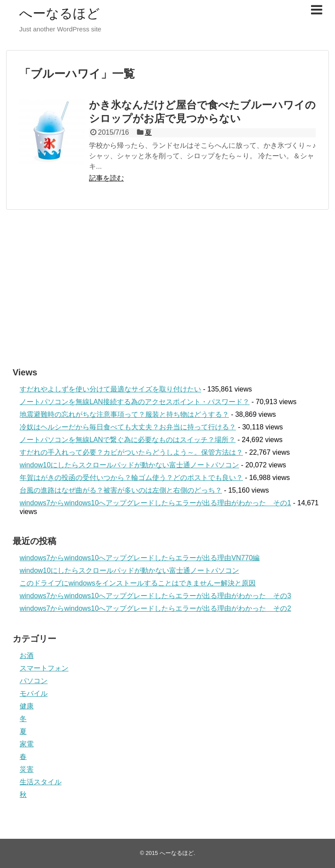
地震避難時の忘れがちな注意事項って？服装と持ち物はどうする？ (124, 414)
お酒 (27, 655)
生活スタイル (41, 782)
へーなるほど (60, 13)
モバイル (34, 693)
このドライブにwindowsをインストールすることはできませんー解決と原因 (138, 583)
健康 (27, 706)
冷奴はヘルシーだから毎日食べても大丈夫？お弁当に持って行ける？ (128, 427)
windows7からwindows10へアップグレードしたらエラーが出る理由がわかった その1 (155, 503)
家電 (27, 744)
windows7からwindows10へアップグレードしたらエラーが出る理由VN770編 (140, 558)
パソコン (34, 681)
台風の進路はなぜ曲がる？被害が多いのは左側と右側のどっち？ (121, 490)
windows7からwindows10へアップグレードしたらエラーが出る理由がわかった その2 (155, 608)
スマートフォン (44, 668)
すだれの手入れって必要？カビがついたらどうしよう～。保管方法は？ (131, 452)
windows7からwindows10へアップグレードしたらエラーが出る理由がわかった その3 (155, 596)
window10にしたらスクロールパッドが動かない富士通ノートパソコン (129, 465)
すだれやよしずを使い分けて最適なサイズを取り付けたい (110, 389)
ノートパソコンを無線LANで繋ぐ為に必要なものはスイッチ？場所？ (128, 440)
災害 (27, 769)
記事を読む (106, 178)
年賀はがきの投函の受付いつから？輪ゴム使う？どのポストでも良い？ (131, 478)
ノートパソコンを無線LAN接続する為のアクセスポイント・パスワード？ (135, 402)
